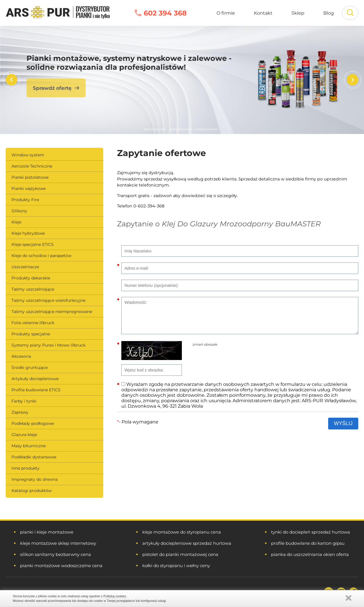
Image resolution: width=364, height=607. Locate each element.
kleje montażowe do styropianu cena (182, 532)
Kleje (16, 222)
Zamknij (349, 598)
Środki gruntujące (30, 367)
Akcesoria (21, 356)
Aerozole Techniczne (32, 166)
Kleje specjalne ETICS (33, 244)
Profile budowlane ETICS (36, 390)
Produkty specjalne (31, 334)
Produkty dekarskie (31, 278)
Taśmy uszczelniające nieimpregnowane (52, 312)
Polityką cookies (115, 596)
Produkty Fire (25, 200)
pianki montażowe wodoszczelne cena (61, 566)
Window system (28, 155)
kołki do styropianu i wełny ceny (176, 566)
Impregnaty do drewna (35, 479)
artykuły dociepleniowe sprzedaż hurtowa (187, 543)
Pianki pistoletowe (30, 177)
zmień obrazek (205, 344)
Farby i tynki (24, 401)
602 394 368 (165, 13)
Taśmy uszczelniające (33, 289)
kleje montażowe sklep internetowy (58, 543)
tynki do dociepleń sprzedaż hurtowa (311, 532)
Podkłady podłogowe (33, 423)
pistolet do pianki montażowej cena (180, 554)
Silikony (19, 211)
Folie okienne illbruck (33, 323)
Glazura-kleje (24, 435)
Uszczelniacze (25, 267)
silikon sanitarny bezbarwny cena (56, 554)
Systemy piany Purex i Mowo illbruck (48, 345)
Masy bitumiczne (29, 446)
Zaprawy (20, 412)
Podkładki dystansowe (34, 457)
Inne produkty (26, 468)
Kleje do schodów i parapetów (41, 256)
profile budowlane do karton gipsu (308, 543)
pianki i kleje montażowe (47, 532)
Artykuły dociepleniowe (35, 379)
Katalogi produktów (32, 491)
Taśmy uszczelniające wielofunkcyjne (48, 300)
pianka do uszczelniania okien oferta (310, 554)
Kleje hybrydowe (28, 233)
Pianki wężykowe (29, 188)
